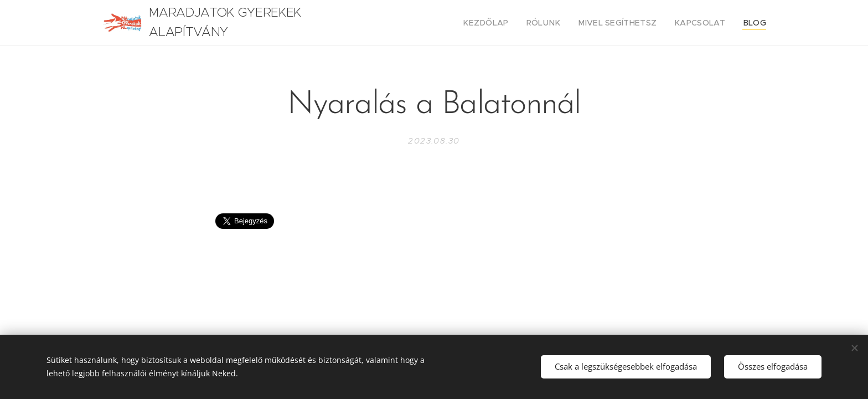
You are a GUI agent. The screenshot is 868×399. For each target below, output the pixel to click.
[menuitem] (509, 23)
